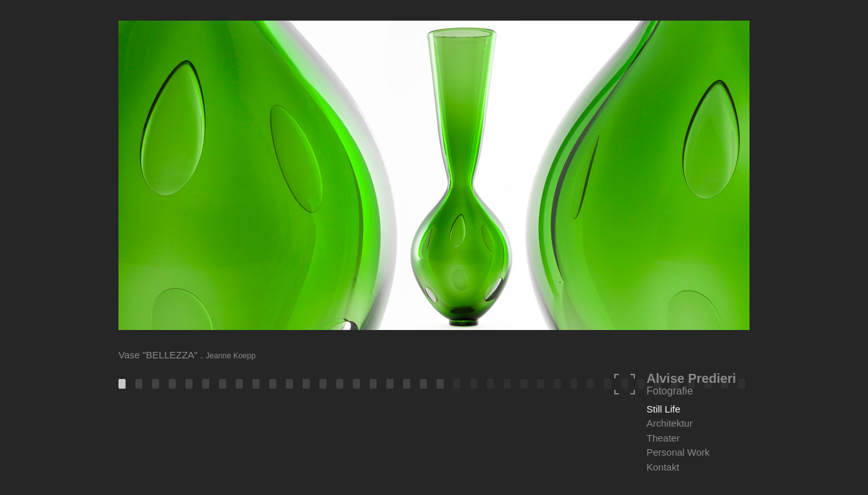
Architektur (670, 423)
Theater (663, 438)
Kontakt (663, 467)
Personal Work (678, 452)
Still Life (664, 409)
